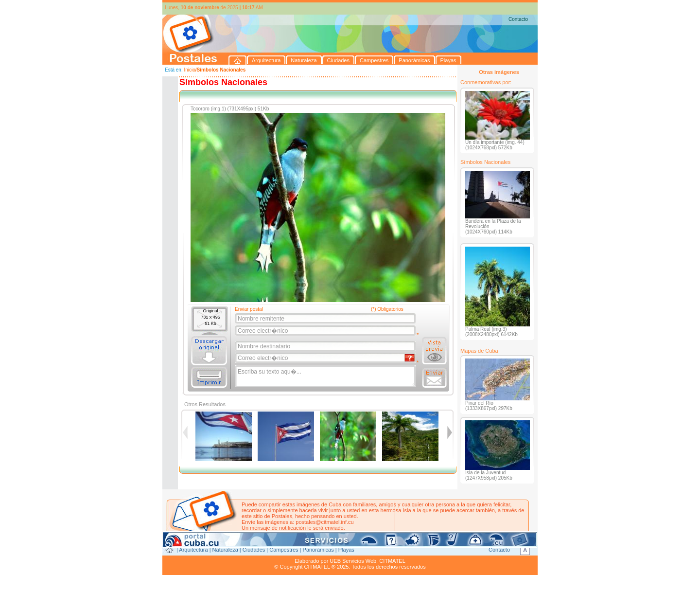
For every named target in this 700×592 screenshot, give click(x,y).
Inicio (189, 70)
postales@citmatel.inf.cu (324, 522)
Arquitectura (193, 550)
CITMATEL (392, 561)
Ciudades (254, 550)
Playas (346, 550)
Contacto (518, 19)
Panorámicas (318, 550)
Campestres (284, 550)
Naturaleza (225, 550)
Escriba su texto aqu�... (326, 377)
